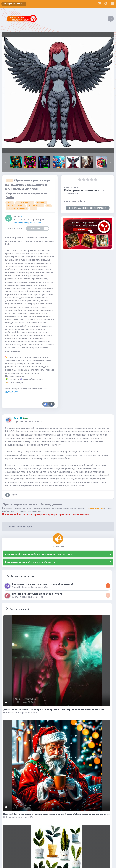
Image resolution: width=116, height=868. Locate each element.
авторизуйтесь (96, 508)
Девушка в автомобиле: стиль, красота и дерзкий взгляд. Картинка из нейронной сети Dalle (54, 709)
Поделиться (15, 228)
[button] (6, 162)
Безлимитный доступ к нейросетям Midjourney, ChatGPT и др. (39, 554)
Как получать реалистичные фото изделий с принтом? (43, 584)
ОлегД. (15, 597)
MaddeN (16, 587)
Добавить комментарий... (19, 527)
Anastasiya (11, 712)
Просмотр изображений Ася (27, 223)
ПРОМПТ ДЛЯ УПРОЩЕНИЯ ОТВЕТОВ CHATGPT (37, 594)
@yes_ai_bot (12, 392)
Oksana (10, 817)
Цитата (16, 495)
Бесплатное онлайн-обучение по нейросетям (30, 562)
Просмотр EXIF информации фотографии (88, 208)
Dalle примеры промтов (81, 191)
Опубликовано (28, 421)
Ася (22, 216)
